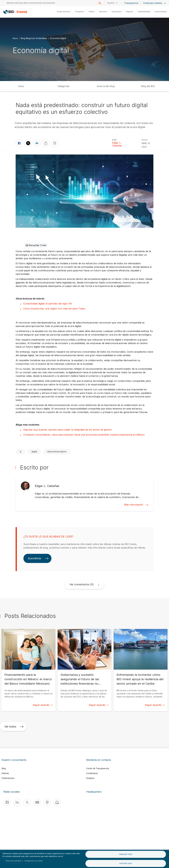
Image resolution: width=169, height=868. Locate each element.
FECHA (145, 140)
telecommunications (57, 452)
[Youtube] (37, 802)
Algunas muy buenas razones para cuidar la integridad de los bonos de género (68, 430)
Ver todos (14, 727)
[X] (27, 802)
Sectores (103, 12)
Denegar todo (126, 854)
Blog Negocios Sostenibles (34, 38)
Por (114, 140)
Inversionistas (161, 12)
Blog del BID (148, 86)
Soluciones (116, 12)
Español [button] (111, 3)
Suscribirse (38, 558)
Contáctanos (92, 773)
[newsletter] (57, 802)
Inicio (15, 38)
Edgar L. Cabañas (117, 144)
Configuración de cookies (33, 861)
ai (20, 452)
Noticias (5, 773)
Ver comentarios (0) (81, 584)
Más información (136, 505)
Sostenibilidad (144, 12)
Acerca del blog (106, 86)
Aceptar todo (126, 863)
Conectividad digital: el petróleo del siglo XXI (48, 304)
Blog (4, 768)
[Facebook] (7, 802)
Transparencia (131, 3)
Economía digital (58, 38)
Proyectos (80, 12)
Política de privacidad (13, 861)
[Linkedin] (17, 802)
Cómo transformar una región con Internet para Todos (54, 309)
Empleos (90, 778)
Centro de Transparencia (98, 768)
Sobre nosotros (64, 12)
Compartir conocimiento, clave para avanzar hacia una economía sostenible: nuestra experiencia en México (84, 435)
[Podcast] (47, 802)
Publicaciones (8, 778)
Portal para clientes (154, 3)
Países (92, 12)
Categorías (63, 86)
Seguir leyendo (43, 705)
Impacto (129, 12)
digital (34, 452)
